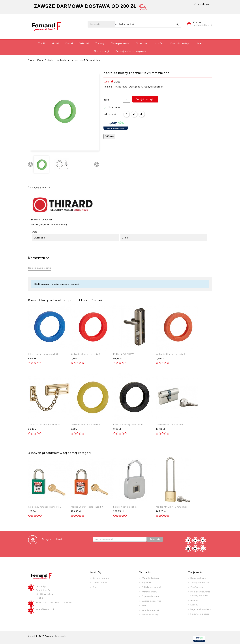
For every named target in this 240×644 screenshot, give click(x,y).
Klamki (69, 43)
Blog (95, 587)
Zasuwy (100, 43)
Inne (199, 43)
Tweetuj (134, 114)
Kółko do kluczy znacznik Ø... (44, 354)
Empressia (61, 636)
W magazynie (40, 224)
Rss (203, 540)
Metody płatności (150, 610)
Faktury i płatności (200, 614)
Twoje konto (195, 572)
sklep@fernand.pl (45, 609)
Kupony (194, 605)
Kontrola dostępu (180, 43)
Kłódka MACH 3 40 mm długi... (172, 507)
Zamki (42, 43)
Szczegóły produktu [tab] (39, 187)
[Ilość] (126, 99)
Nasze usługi (101, 51)
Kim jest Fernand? (101, 578)
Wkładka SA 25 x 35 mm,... (170, 424)
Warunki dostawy (150, 578)
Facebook (188, 540)
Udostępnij (126, 114)
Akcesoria (141, 43)
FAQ (144, 605)
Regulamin (147, 583)
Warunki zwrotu (149, 592)
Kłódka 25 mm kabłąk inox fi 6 (45, 507)
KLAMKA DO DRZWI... (125, 354)
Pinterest (142, 114)
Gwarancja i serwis (151, 601)
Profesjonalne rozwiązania (131, 51)
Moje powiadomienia (201, 609)
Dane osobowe (198, 578)
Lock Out (159, 43)
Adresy (194, 600)
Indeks (36, 220)
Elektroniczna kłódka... (125, 507)
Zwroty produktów (200, 583)
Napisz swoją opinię (40, 268)
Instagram (203, 548)
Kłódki (55, 43)
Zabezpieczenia (120, 43)
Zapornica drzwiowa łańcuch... (45, 424)
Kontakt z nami (100, 583)
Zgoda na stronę (150, 615)
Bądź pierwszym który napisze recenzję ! (57, 284)
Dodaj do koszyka (145, 99)
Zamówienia (197, 587)
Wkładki (84, 43)
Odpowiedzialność (151, 596)
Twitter (195, 540)
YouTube (188, 548)
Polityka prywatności (152, 587)
